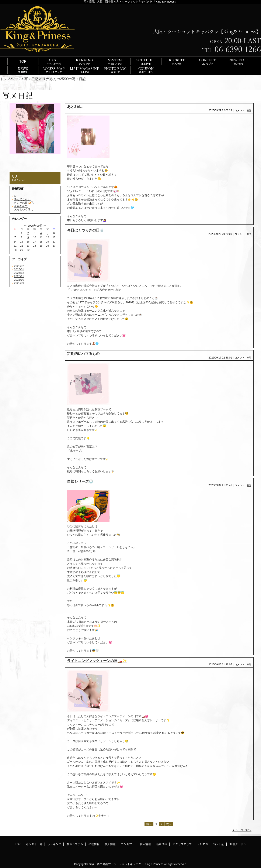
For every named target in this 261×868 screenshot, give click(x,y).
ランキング (54, 844)
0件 (249, 110)
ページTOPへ (243, 830)
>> (45, 226)
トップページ (10, 79)
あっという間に (24, 210)
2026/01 (19, 269)
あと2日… (75, 107)
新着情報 (162, 844)
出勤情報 (94, 844)
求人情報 (110, 844)
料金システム (75, 844)
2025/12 (19, 273)
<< (25, 226)
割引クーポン (238, 844)
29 (22, 250)
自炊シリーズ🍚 (80, 481)
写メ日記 (31, 79)
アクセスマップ (182, 844)
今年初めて (21, 206)
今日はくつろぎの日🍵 (86, 230)
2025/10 (19, 280)
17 (34, 242)
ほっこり (20, 196)
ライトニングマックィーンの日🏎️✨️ (97, 661)
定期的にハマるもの (83, 354)
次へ (169, 824)
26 (47, 246)
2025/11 (19, 276)
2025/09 (19, 283)
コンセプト (128, 844)
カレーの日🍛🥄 (24, 203)
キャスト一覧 (34, 844)
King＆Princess (154, 864)
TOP (23, 61)
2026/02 (19, 266)
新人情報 (145, 844)
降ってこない (22, 199)
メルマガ (202, 844)
